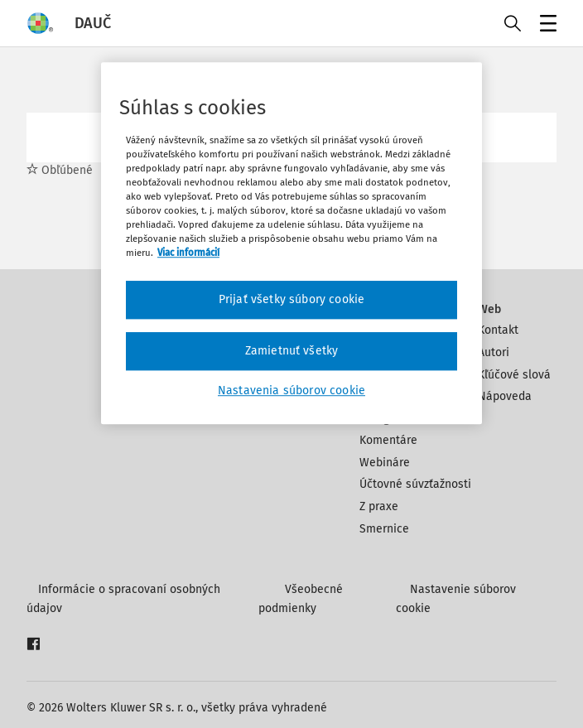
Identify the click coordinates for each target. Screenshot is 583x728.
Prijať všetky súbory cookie (291, 300)
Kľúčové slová (514, 375)
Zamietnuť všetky (292, 351)
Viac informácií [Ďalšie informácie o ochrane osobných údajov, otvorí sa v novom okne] (188, 253)
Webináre (385, 463)
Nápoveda (505, 396)
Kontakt (498, 330)
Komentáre (388, 440)
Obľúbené (60, 170)
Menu (545, 25)
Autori (494, 352)
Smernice (384, 529)
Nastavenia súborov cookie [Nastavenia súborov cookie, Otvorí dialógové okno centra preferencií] (291, 391)
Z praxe (379, 506)
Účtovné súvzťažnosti (415, 484)
